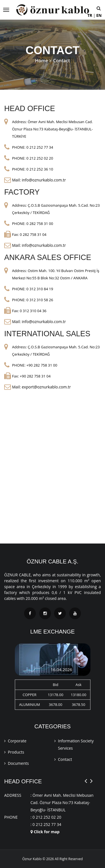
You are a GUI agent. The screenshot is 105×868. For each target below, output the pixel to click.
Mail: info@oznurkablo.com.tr (39, 180)
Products (16, 752)
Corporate (17, 741)
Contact (65, 759)
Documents (18, 763)
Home (41, 61)
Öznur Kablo (32, 859)
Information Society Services (76, 744)
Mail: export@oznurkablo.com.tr (41, 387)
